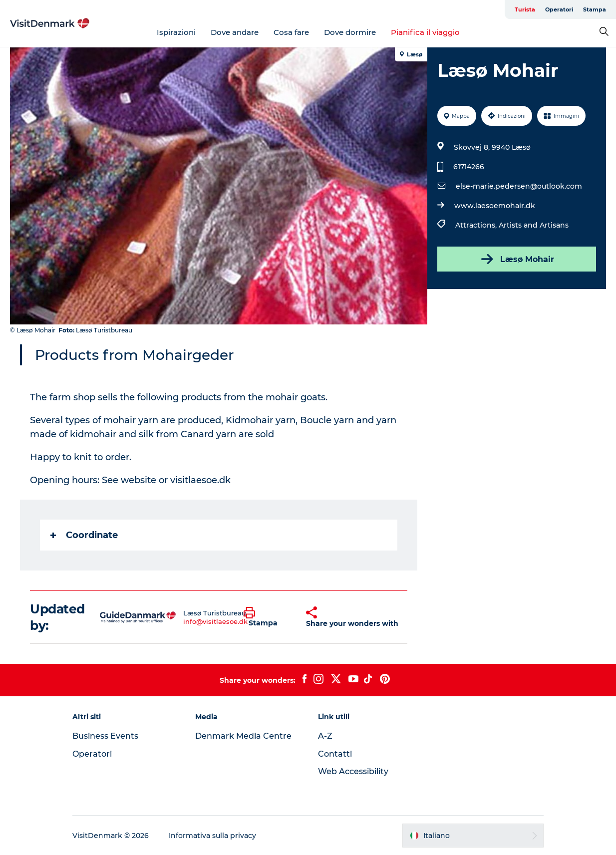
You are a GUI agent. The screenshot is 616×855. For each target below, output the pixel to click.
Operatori (559, 9)
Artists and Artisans (534, 225)
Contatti (335, 754)
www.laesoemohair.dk (495, 206)
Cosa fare (291, 32)
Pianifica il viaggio (425, 32)
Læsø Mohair (517, 259)
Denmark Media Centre (243, 736)
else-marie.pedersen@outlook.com (519, 186)
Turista (525, 9)
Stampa (595, 9)
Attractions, (477, 225)
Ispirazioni (176, 32)
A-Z (325, 736)
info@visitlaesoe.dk (215, 621)
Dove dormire (350, 32)
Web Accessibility (353, 771)
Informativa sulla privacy (212, 836)
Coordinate (84, 535)
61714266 (469, 167)
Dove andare (235, 32)
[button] (267, 617)
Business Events (105, 736)
